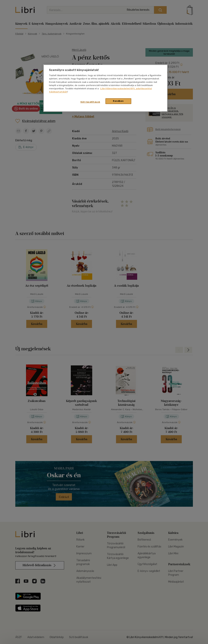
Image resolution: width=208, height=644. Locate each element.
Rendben (118, 101)
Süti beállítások (90, 102)
